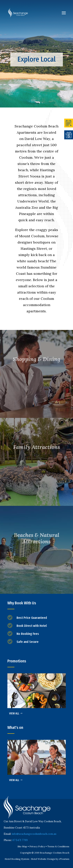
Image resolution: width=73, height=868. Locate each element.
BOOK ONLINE (69, 123)
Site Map (22, 846)
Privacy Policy (37, 846)
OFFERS (69, 135)
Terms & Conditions (58, 846)
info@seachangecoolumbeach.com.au (34, 834)
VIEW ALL (14, 713)
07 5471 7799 (20, 840)
